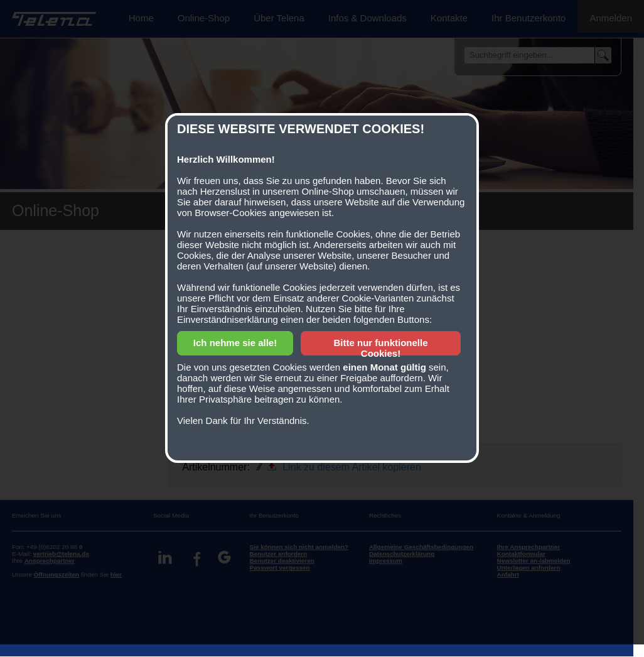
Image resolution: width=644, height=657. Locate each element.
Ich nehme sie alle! (235, 343)
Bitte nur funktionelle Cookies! (381, 348)
